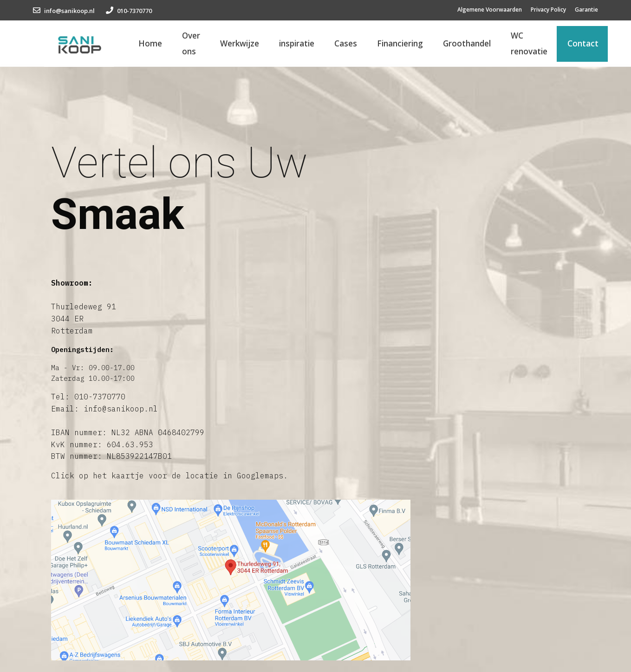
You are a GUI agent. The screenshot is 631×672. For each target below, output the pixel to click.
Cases (346, 43)
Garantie (586, 10)
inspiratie (297, 43)
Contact (583, 43)
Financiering (400, 43)
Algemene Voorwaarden (490, 10)
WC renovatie (529, 43)
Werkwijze (240, 43)
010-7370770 (129, 11)
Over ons (191, 43)
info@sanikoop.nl (64, 11)
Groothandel (467, 43)
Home (150, 43)
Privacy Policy (548, 10)
